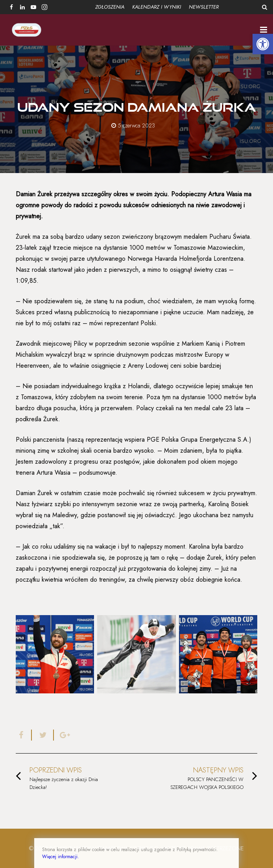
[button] (263, 44)
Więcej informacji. (61, 857)
